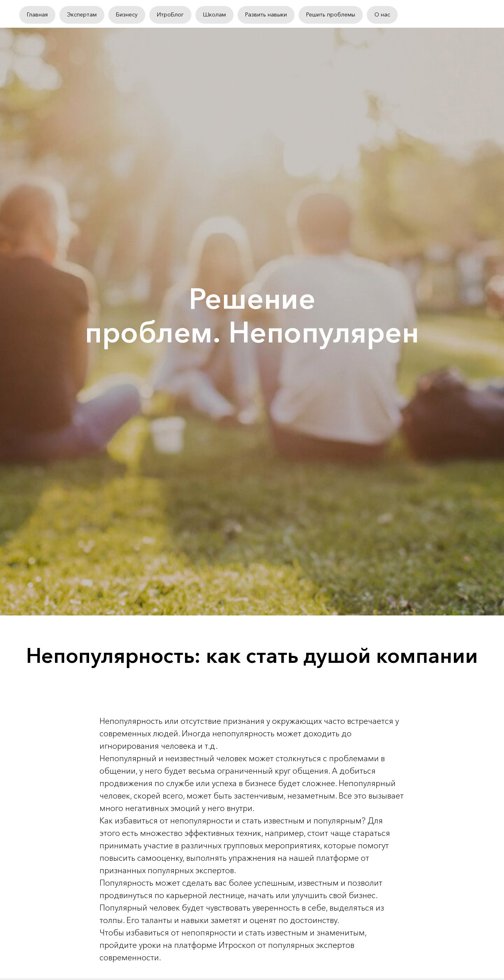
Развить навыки (266, 14)
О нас (382, 14)
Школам (214, 14)
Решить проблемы (331, 14)
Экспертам (82, 14)
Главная (37, 14)
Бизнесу (127, 14)
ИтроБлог (170, 14)
